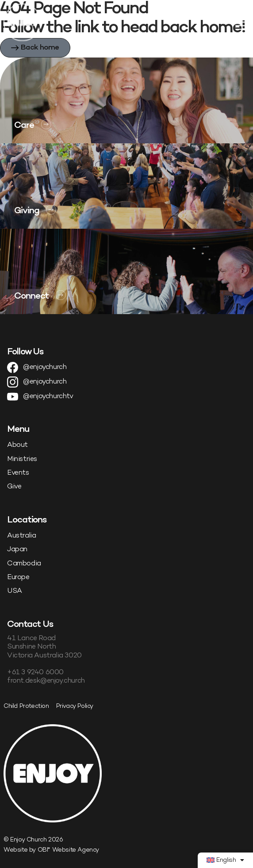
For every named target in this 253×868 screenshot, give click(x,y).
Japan (17, 550)
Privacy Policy (75, 706)
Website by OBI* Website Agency (51, 850)
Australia (21, 536)
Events (18, 473)
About (17, 445)
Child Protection (26, 706)
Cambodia (24, 564)
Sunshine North (31, 647)
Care (24, 126)
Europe (18, 578)
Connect (31, 296)
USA (15, 591)
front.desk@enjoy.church (46, 681)
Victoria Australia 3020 (44, 656)
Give (14, 487)
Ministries (22, 459)
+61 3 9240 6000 (35, 673)
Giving (27, 211)
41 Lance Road (31, 639)
